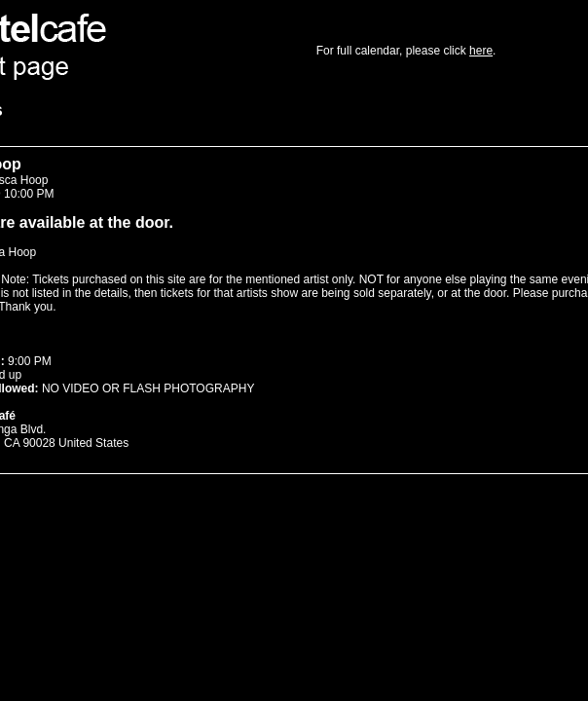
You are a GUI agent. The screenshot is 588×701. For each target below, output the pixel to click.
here (481, 51)
